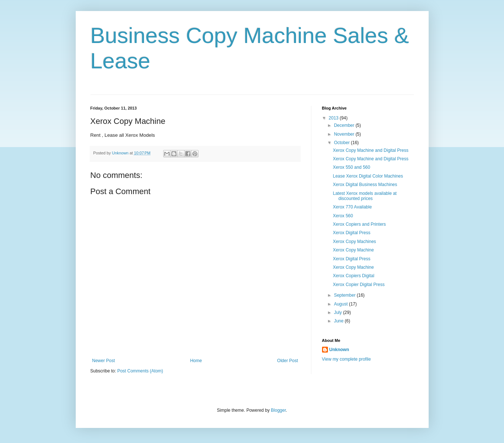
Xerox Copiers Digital (353, 276)
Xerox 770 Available (352, 207)
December (345, 125)
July (338, 312)
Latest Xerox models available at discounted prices (364, 196)
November (345, 134)
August (341, 304)
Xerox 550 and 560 (351, 167)
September (345, 295)
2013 (334, 118)
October (342, 143)
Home (196, 361)
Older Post (288, 361)
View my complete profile (346, 359)
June (339, 321)
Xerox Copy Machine (353, 250)
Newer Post (104, 361)
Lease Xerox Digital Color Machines (368, 176)
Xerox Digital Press (351, 233)
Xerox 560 (343, 216)
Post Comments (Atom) (140, 371)
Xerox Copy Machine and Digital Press (370, 150)
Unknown (339, 350)
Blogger (278, 410)
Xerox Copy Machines (354, 242)
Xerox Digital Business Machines (365, 185)
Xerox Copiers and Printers (359, 224)
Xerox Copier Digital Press (359, 285)
